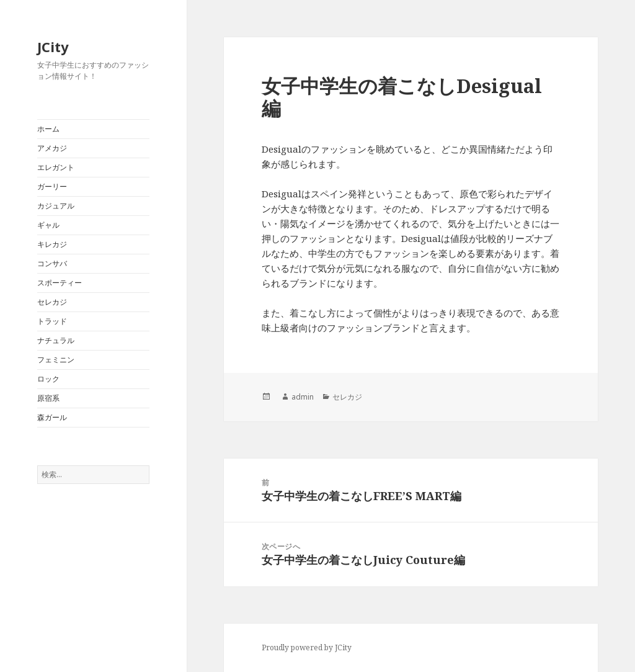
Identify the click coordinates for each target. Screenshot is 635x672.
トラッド (52, 321)
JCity (53, 47)
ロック (48, 379)
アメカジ (52, 148)
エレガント (56, 167)
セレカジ (52, 302)
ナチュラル (56, 340)
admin (303, 397)
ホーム (48, 129)
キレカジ (52, 244)
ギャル (48, 225)
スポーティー (60, 283)
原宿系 (48, 398)
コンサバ (52, 263)
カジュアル (56, 206)
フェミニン (56, 360)
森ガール (52, 417)
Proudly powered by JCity (307, 647)
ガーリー (52, 186)
